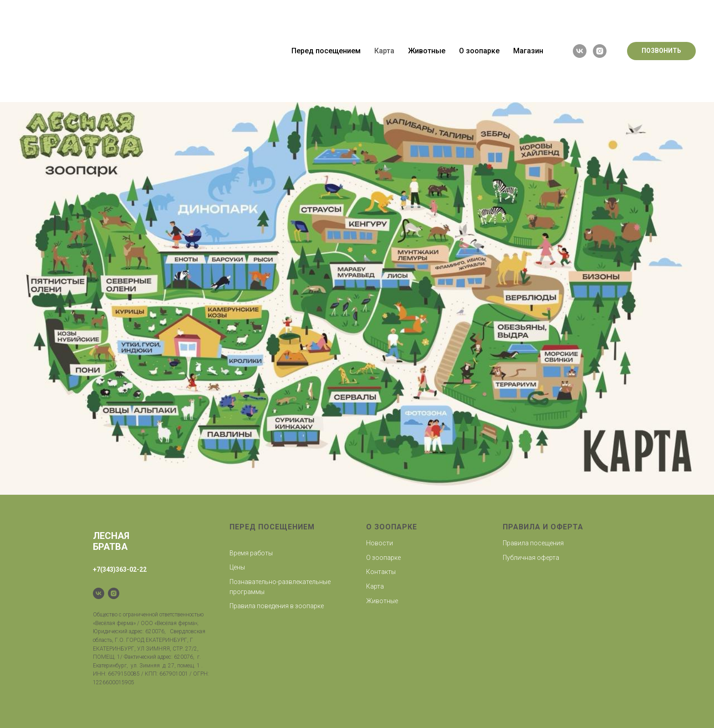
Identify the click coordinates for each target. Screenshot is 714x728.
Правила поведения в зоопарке (277, 606)
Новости (380, 543)
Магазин (528, 5)
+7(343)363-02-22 (120, 569)
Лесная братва (111, 541)
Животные (427, 5)
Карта (384, 5)
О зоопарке (383, 558)
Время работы (251, 553)
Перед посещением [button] (326, 5)
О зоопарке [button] (479, 5)
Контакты (381, 572)
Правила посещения (533, 543)
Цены (237, 567)
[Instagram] (114, 593)
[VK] (99, 593)
